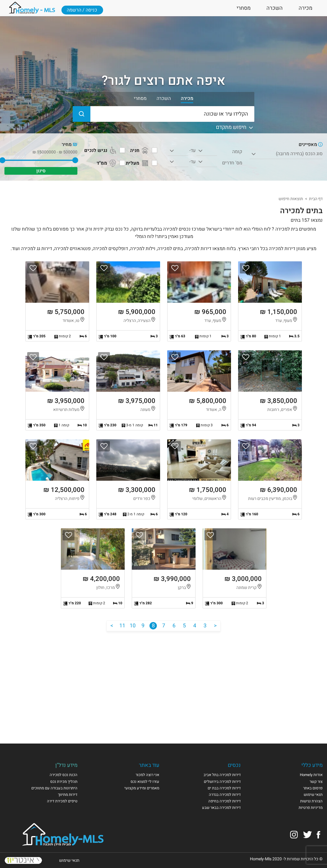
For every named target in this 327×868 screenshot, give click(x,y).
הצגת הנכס (270, 301)
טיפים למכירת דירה (62, 801)
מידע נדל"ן (66, 765)
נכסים (234, 765)
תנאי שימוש (313, 795)
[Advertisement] (164, 681)
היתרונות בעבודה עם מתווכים (54, 788)
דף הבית (316, 199)
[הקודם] (215, 626)
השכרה (275, 8)
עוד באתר (149, 765)
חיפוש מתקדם (235, 127)
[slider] (75, 160)
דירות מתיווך (68, 795)
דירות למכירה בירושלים (222, 782)
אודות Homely (311, 775)
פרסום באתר (313, 788)
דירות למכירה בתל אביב (222, 775)
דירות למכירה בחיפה (224, 801)
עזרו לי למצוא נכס (145, 782)
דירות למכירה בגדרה (225, 795)
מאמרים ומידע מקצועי (142, 788)
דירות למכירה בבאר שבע (221, 808)
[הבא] (112, 626)
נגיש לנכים (101, 150)
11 (122, 626)
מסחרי (244, 8)
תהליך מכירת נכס (64, 782)
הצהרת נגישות (311, 801)
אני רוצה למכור (147, 775)
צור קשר (316, 782)
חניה (140, 150)
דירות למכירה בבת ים (224, 788)
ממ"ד (107, 163)
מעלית (138, 163)
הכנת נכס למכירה (64, 775)
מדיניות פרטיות (311, 808)
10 (133, 626)
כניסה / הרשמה (82, 10)
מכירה (305, 8)
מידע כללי (312, 765)
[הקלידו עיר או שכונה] (164, 114)
